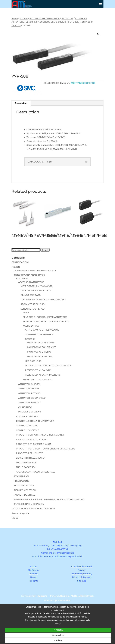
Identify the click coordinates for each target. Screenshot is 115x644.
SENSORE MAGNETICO (37, 22)
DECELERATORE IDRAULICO (36, 290)
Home (15, 18)
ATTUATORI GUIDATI (29, 384)
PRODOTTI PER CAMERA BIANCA (34, 444)
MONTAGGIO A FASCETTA (41, 343)
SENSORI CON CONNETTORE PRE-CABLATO (46, 322)
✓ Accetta (58, 630)
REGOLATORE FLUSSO (33, 304)
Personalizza (58, 635)
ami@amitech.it (65, 553)
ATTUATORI (67, 18)
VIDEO (15, 518)
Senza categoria (20, 513)
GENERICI (73, 22)
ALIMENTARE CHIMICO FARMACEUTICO (35, 270)
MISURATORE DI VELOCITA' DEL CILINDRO (43, 300)
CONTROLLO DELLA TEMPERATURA (35, 421)
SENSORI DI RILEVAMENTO (30, 458)
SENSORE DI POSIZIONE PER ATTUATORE (45, 317)
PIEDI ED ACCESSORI (25, 490)
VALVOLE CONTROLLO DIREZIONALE (36, 472)
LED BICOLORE (33, 361)
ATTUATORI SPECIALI (29, 403)
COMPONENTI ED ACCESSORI (36, 286)
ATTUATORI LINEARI (29, 389)
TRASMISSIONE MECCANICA (29, 504)
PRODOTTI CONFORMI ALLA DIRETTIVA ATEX (40, 435)
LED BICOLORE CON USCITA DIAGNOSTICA (48, 366)
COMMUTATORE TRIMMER (39, 334)
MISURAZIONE (21, 481)
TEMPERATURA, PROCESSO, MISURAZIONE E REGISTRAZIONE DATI (49, 499)
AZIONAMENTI (21, 476)
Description (21, 103)
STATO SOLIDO (58, 22)
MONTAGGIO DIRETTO (83, 83)
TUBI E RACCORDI (26, 467)
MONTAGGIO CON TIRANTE (42, 347)
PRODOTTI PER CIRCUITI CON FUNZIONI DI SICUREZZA (45, 449)
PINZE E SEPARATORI (30, 412)
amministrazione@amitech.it (67, 556)
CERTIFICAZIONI (20, 262)
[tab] (21, 103)
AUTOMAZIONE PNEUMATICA (45, 18)
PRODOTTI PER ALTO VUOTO (32, 439)
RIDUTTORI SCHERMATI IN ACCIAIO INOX (33, 509)
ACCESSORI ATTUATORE (31, 282)
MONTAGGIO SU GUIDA (40, 356)
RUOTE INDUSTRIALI (25, 495)
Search (45, 250)
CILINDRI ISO (25, 407)
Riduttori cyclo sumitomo (57, 601)
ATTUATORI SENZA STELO (32, 398)
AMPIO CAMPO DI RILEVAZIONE (42, 330)
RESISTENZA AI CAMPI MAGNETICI (43, 375)
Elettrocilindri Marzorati (34, 596)
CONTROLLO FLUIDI (27, 426)
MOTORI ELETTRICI (24, 486)
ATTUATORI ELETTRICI (28, 416)
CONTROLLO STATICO (28, 430)
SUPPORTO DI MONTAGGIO (38, 380)
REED (26, 312)
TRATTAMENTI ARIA (26, 462)
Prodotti (24, 18)
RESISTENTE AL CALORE (38, 370)
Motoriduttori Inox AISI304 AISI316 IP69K (72, 596)
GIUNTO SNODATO (31, 295)
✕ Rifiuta (58, 640)
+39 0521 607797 (59, 549)
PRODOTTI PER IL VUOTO (30, 453)
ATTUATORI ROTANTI (29, 393)
